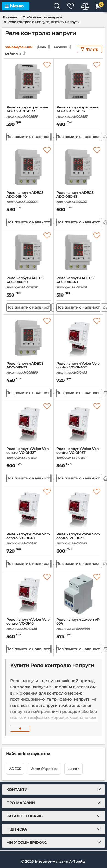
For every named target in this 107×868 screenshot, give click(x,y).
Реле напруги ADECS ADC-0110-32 (28, 368)
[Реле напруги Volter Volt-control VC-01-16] (28, 594)
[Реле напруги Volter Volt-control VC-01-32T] (28, 424)
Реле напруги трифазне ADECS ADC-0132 (79, 112)
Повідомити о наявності (28, 137)
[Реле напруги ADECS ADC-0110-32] (28, 338)
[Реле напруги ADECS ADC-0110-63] (79, 167)
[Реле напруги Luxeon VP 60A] (79, 594)
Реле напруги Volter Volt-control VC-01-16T (79, 453)
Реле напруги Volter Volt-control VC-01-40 (28, 539)
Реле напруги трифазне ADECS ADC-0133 (28, 112)
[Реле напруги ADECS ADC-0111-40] (28, 167)
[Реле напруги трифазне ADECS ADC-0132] (79, 82)
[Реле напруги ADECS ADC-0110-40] (79, 253)
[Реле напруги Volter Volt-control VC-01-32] (79, 509)
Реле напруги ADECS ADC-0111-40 (28, 197)
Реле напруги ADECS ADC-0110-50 (28, 283)
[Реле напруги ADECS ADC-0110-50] (28, 253)
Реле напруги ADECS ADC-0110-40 (79, 283)
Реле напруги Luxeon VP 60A (79, 624)
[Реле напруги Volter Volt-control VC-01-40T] (79, 338)
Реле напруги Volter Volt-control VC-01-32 (79, 539)
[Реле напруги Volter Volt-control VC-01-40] (28, 509)
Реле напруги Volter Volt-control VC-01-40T (79, 368)
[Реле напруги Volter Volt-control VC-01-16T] (79, 424)
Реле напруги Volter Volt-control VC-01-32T (28, 453)
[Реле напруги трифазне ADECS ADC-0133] (28, 82)
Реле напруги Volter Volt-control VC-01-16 (28, 624)
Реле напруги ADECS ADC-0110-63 (79, 197)
